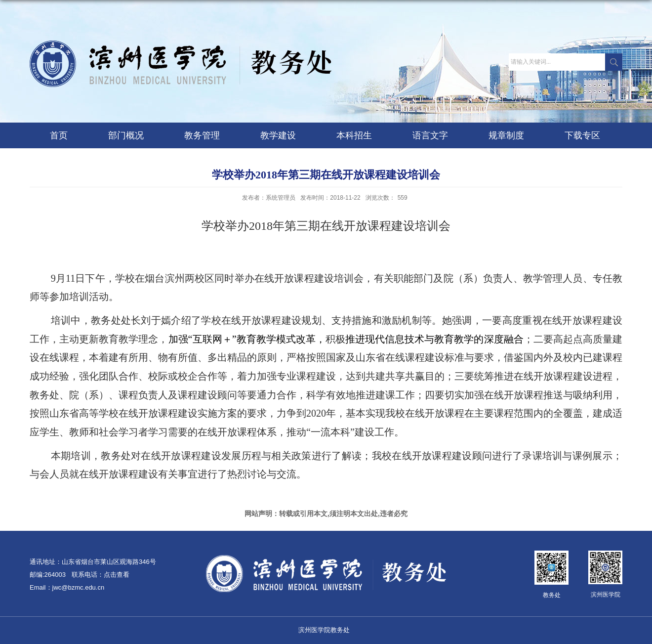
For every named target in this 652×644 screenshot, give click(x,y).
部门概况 (126, 135)
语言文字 (430, 135)
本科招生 (354, 135)
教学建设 (278, 135)
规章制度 (506, 135)
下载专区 (582, 135)
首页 (59, 135)
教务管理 (202, 135)
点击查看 (117, 575)
